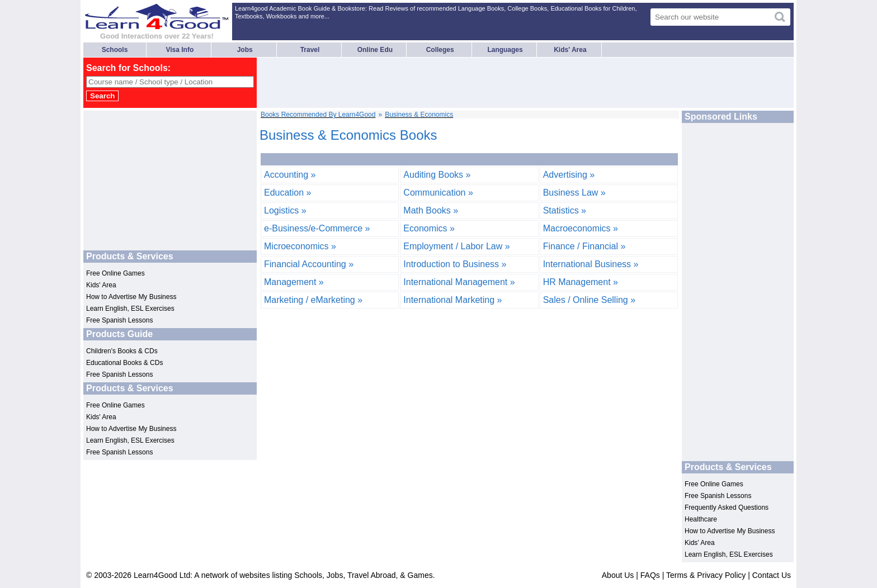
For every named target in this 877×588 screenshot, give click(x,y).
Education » (288, 193)
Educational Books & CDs (124, 363)
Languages (505, 50)
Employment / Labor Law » (456, 246)
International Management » (459, 282)
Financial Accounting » (309, 264)
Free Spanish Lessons (119, 320)
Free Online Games (115, 273)
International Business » (591, 264)
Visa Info (180, 50)
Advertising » (569, 175)
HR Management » (581, 282)
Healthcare (701, 519)
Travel (310, 50)
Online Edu (375, 50)
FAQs (650, 575)
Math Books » (431, 210)
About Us (618, 575)
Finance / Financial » (584, 246)
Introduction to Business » (455, 264)
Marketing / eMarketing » (313, 300)
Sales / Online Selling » (589, 300)
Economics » (429, 228)
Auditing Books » (437, 175)
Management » (294, 282)
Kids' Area (570, 50)
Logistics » (285, 210)
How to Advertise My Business (131, 297)
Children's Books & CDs (122, 351)
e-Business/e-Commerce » (317, 228)
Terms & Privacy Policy (706, 575)
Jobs (245, 50)
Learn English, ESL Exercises (130, 309)
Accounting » (290, 175)
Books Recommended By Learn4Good (318, 115)
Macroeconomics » (581, 228)
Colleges (440, 50)
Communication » (438, 193)
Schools (115, 50)
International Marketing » (452, 300)
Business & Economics (419, 115)
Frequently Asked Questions (727, 508)
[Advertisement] (463, 83)
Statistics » (565, 210)
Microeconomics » (300, 246)
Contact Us (772, 575)
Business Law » (574, 193)
